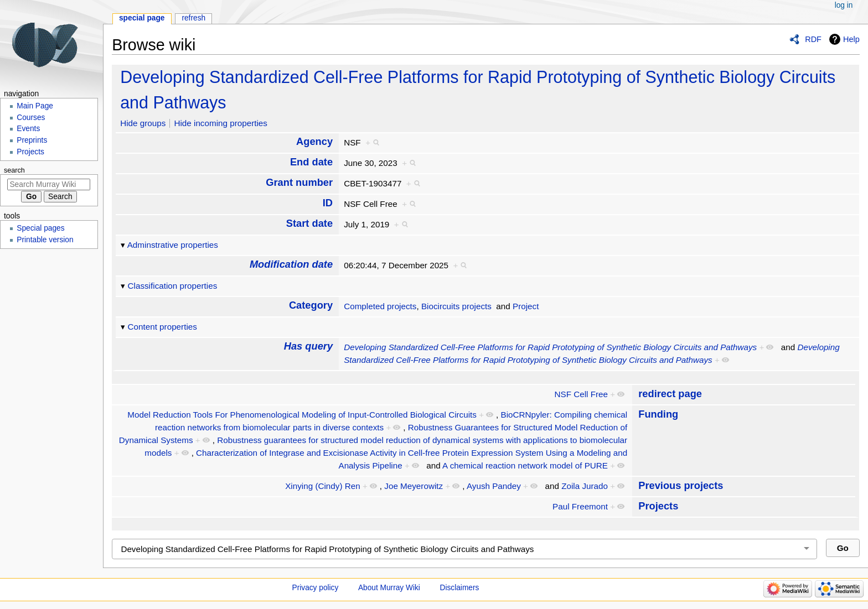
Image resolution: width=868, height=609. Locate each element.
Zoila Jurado (585, 486)
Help (851, 39)
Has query (308, 346)
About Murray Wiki (389, 588)
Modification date (291, 264)
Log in (844, 5)
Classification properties (173, 286)
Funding (658, 414)
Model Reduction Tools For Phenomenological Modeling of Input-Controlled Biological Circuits (302, 415)
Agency (314, 141)
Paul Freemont (580, 506)
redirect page (670, 394)
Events (28, 129)
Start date (309, 223)
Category (311, 305)
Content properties (162, 327)
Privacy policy (316, 588)
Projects (658, 506)
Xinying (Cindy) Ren (322, 486)
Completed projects (380, 306)
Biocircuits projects (456, 306)
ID (328, 203)
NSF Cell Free (581, 394)
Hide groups (143, 123)
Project (526, 306)
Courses (31, 118)
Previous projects (681, 485)
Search (14, 170)
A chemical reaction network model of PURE (525, 465)
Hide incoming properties (221, 123)
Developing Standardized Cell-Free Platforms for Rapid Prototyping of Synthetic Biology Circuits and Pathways (550, 347)
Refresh (193, 18)
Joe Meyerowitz (414, 486)
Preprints (32, 140)
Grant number (299, 182)
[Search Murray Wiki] (49, 184)
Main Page (35, 106)
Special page (142, 18)
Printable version (45, 240)
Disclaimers (460, 588)
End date (311, 162)
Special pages (40, 228)
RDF (813, 39)
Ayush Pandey (494, 486)
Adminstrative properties (173, 245)
